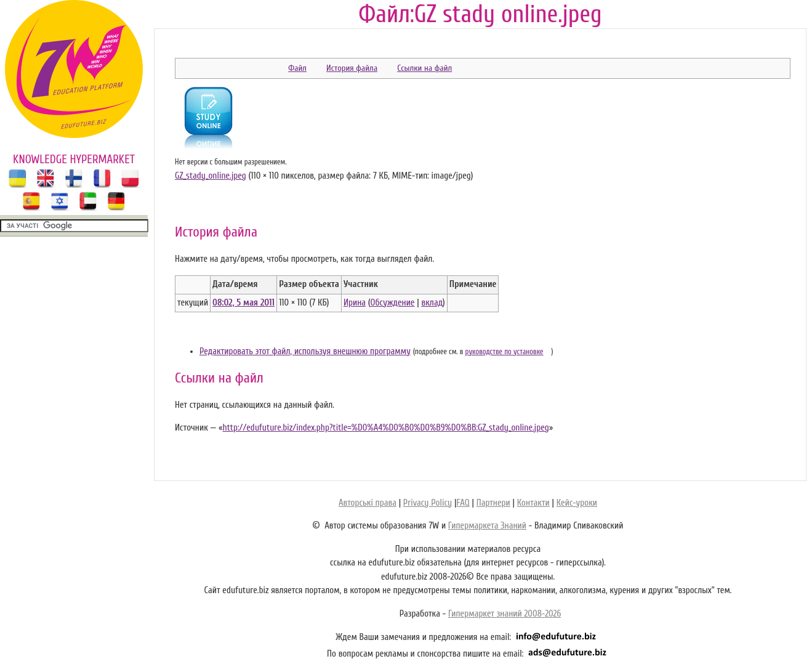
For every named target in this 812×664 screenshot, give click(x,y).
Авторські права (368, 503)
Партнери (493, 503)
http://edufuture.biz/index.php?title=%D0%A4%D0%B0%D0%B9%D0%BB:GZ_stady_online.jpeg (385, 428)
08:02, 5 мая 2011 (243, 303)
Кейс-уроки (577, 503)
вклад (432, 303)
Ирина (355, 303)
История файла (352, 68)
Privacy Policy (428, 503)
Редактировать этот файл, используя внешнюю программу (305, 351)
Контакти (533, 503)
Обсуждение (393, 303)
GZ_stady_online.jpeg (211, 176)
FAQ (463, 503)
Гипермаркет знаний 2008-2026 (504, 614)
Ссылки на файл (424, 68)
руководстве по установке (504, 352)
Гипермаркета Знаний (487, 526)
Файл (297, 68)
